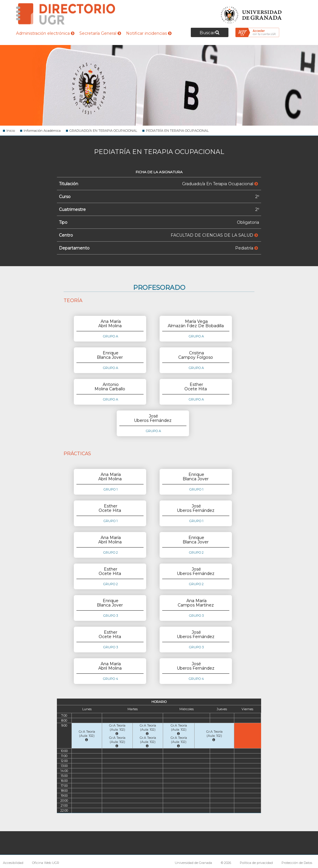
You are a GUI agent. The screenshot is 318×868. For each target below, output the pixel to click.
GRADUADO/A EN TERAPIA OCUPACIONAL (103, 131)
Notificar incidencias (149, 33)
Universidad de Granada (251, 13)
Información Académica (42, 131)
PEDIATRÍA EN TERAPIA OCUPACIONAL (177, 131)
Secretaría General (100, 33)
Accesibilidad (13, 863)
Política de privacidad (256, 863)
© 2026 (226, 863)
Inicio (11, 131)
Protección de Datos (297, 863)
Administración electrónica (45, 33)
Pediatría (247, 248)
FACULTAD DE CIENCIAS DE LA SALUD (214, 235)
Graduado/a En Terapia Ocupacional (220, 184)
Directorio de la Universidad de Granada (66, 14)
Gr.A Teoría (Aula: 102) (87, 736)
